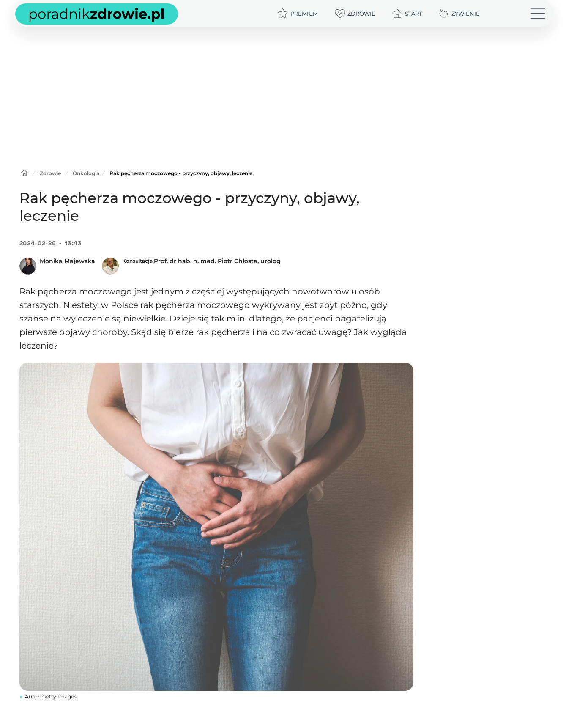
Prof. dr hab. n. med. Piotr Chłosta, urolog (217, 261)
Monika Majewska (67, 261)
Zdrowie (50, 173)
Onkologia (86, 173)
